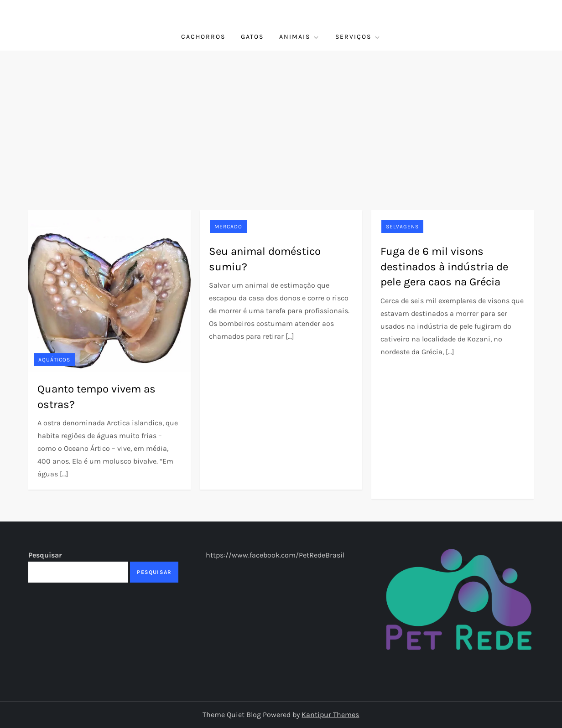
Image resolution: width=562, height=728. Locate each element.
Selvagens (402, 227)
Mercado (228, 227)
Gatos (252, 37)
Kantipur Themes (330, 715)
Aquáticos (54, 360)
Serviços (358, 37)
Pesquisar (45, 555)
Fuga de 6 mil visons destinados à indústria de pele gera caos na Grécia (444, 266)
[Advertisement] (281, 119)
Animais (299, 37)
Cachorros (203, 37)
